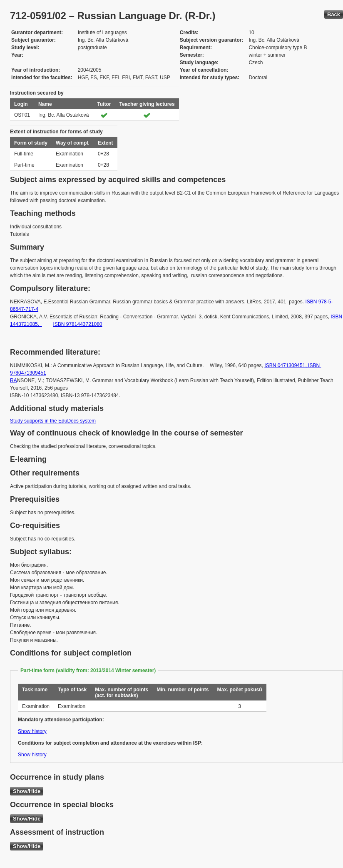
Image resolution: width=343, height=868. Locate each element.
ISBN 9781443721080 (77, 324)
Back (334, 14)
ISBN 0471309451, (286, 365)
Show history (32, 731)
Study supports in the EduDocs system (53, 421)
